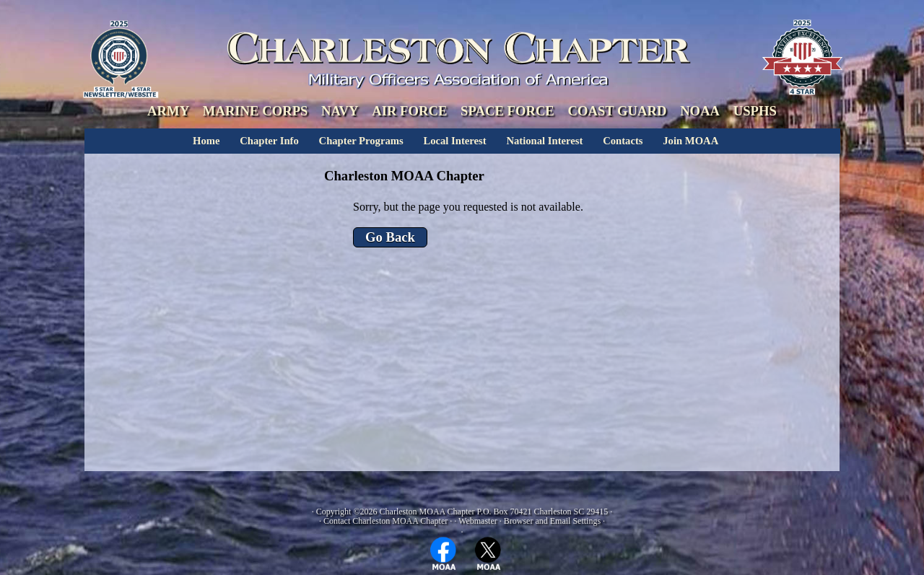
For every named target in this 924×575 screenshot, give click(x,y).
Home (206, 141)
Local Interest (454, 141)
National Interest (544, 141)
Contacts (623, 141)
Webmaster (478, 521)
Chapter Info (269, 141)
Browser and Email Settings (552, 521)
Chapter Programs (361, 141)
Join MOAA (690, 141)
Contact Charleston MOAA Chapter (385, 521)
